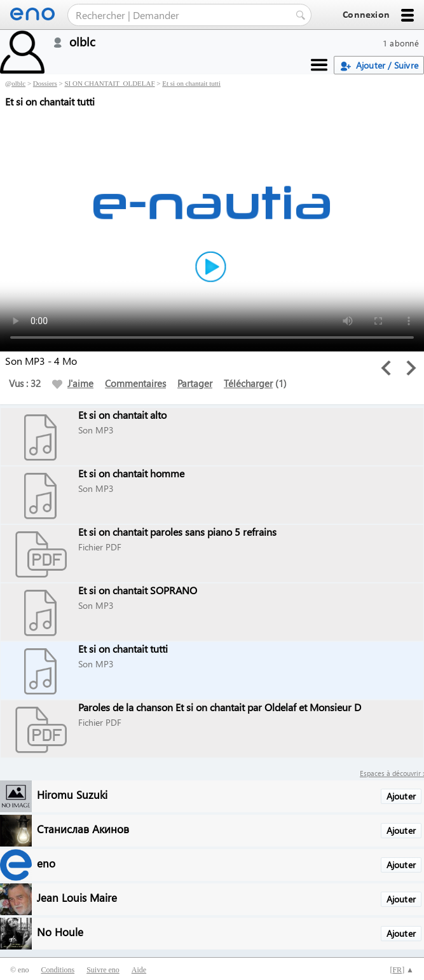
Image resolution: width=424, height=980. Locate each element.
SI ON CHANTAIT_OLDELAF (109, 83)
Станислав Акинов (83, 828)
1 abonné (401, 43)
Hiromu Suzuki (72, 794)
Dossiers (45, 83)
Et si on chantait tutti (191, 83)
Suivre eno (103, 970)
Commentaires (135, 383)
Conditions (58, 970)
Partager (195, 383)
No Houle (60, 931)
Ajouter (401, 796)
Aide (139, 970)
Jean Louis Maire (77, 897)
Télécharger (248, 383)
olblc (18, 83)
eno (46, 863)
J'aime (73, 383)
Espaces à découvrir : (392, 773)
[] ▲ (402, 970)
